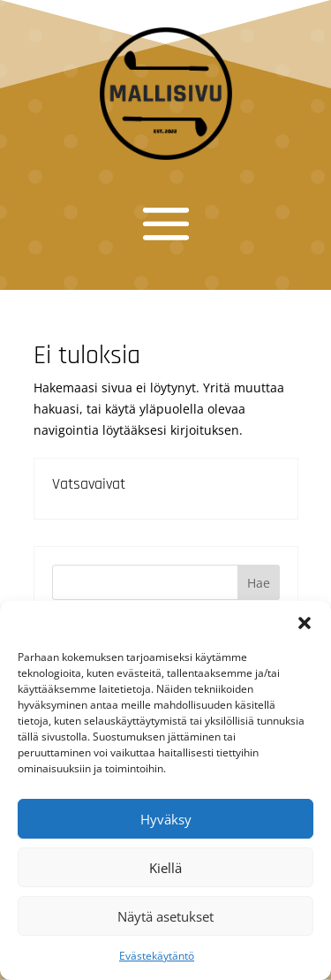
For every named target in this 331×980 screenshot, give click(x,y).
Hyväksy (166, 819)
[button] (305, 623)
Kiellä (165, 868)
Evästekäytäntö (157, 956)
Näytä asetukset (165, 916)
